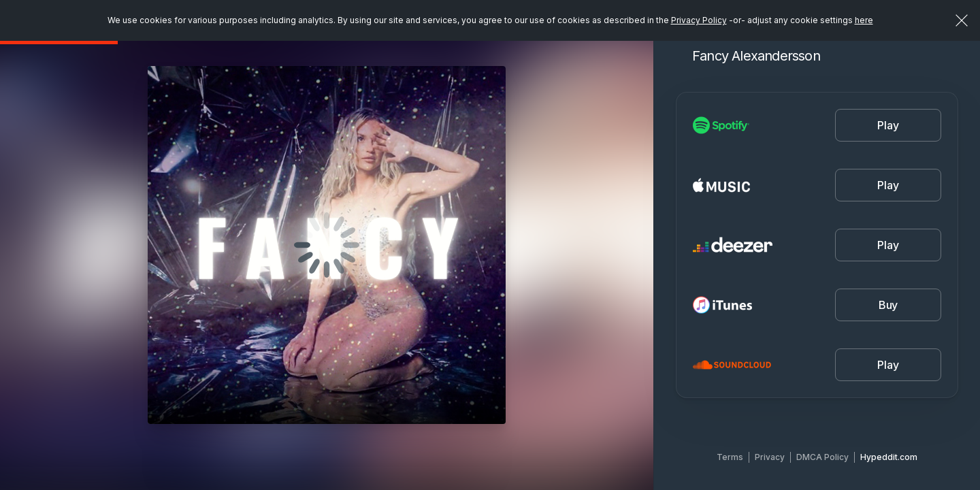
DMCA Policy (822, 457)
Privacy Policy (699, 20)
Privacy (770, 457)
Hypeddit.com (889, 457)
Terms (730, 457)
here (864, 20)
